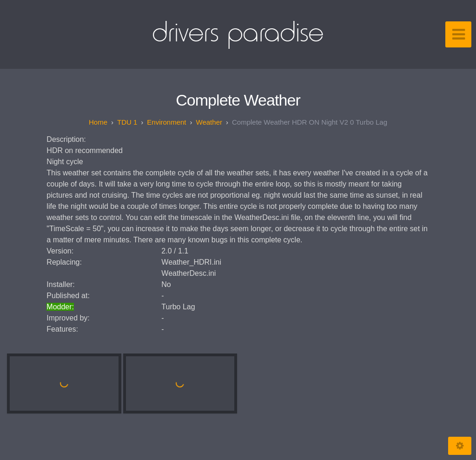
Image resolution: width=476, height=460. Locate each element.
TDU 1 (127, 122)
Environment (166, 122)
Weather (209, 122)
